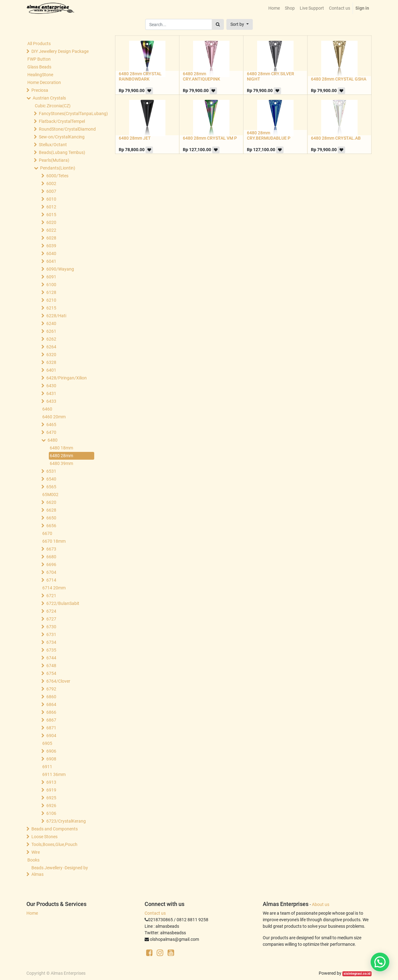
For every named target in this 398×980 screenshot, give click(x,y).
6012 (51, 207)
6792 (51, 689)
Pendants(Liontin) (58, 168)
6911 (47, 767)
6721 (51, 596)
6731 (51, 634)
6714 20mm (54, 588)
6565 (51, 487)
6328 (51, 362)
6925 (51, 798)
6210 (51, 300)
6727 (51, 619)
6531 (51, 471)
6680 (51, 557)
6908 (51, 759)
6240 (51, 323)
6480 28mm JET (135, 138)
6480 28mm (61, 456)
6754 (51, 673)
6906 (51, 751)
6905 (47, 743)
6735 (51, 650)
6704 (51, 572)
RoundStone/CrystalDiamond (67, 129)
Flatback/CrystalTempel (62, 121)
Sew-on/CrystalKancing (62, 137)
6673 (51, 549)
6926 (51, 806)
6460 (47, 409)
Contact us (155, 913)
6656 (51, 526)
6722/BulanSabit (63, 603)
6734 (51, 642)
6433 (51, 401)
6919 (51, 790)
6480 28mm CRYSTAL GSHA (339, 79)
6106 (51, 813)
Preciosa (40, 90)
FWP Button (39, 59)
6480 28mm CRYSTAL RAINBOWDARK (140, 76)
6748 (51, 666)
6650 (51, 518)
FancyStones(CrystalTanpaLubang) (67, 114)
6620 (51, 502)
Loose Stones (44, 837)
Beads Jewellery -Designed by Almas (60, 871)
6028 (51, 238)
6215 (51, 308)
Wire (36, 852)
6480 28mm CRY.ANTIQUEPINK (201, 76)
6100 (51, 285)
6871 (51, 728)
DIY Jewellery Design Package (60, 51)
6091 (51, 277)
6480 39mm (61, 463)
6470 (51, 432)
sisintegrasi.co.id (357, 974)
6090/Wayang (60, 269)
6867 (51, 720)
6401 (51, 370)
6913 (51, 782)
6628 (51, 510)
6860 (51, 697)
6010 (51, 199)
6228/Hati (56, 316)
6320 (51, 355)
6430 (51, 386)
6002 (51, 183)
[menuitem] (274, 8)
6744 (51, 658)
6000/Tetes (57, 176)
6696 (51, 564)
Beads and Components (55, 829)
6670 (47, 533)
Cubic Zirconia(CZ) (53, 106)
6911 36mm (54, 774)
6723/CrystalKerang (66, 821)
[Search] (218, 24)
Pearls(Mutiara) (54, 160)
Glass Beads (39, 67)
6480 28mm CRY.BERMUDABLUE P (269, 135)
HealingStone (40, 75)
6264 (51, 347)
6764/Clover (58, 681)
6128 (51, 292)
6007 (51, 191)
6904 (51, 736)
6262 (51, 339)
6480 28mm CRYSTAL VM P (210, 138)
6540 (51, 479)
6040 (51, 253)
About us (321, 904)
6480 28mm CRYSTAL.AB (336, 138)
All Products (39, 44)
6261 (51, 331)
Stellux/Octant (53, 145)
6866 (51, 712)
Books (33, 860)
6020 (51, 222)
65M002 (50, 495)
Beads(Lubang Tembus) (62, 152)
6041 (51, 261)
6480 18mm (61, 448)
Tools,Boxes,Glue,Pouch (54, 844)
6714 (51, 580)
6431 (51, 393)
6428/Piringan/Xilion (67, 378)
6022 (51, 230)
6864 (51, 704)
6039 (51, 246)
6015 (51, 215)
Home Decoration (44, 82)
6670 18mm (54, 541)
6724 (51, 611)
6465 (51, 425)
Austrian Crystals (49, 98)
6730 (51, 627)
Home (32, 913)
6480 (53, 440)
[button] (240, 24)
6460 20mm (54, 417)
